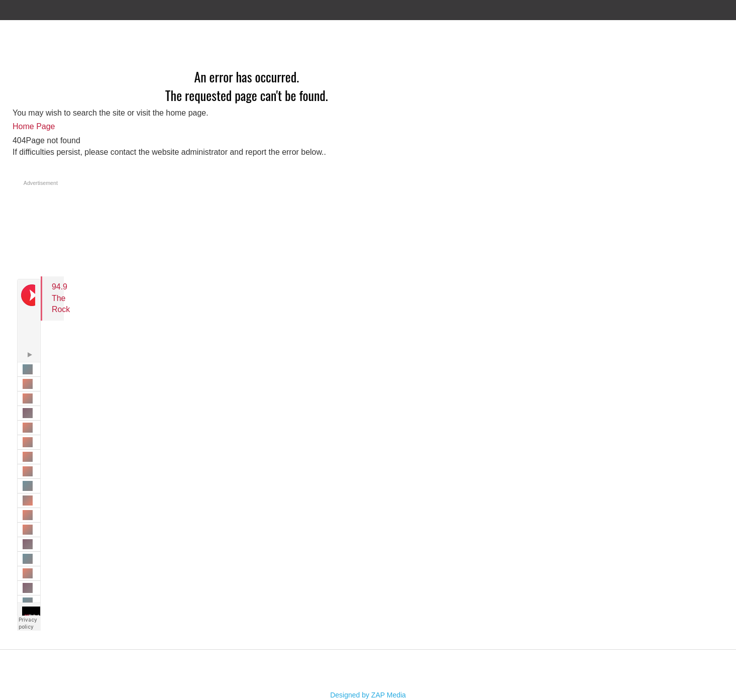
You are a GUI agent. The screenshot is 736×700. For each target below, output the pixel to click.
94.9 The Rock (61, 298)
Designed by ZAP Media (368, 695)
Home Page (34, 126)
